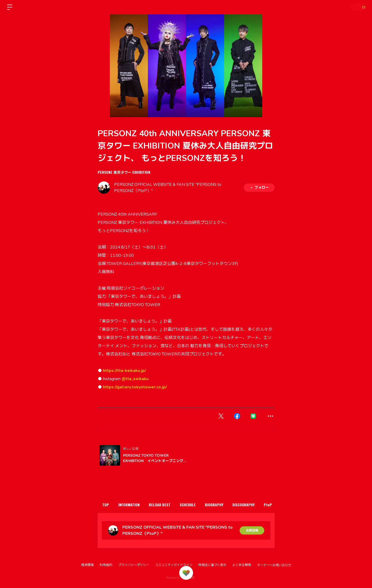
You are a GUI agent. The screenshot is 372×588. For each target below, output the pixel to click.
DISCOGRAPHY (263, 505)
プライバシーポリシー (134, 565)
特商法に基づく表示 (212, 565)
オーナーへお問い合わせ (274, 565)
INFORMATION (134, 505)
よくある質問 (242, 565)
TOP (107, 505)
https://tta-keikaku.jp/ (124, 371)
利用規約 (106, 565)
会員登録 (252, 530)
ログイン (357, 7)
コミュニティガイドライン (174, 565)
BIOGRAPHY (230, 505)
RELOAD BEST (169, 505)
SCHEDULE (200, 505)
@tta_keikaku (136, 379)
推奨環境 (87, 565)
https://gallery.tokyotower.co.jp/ (135, 387)
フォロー (259, 187)
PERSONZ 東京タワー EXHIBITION (124, 172)
